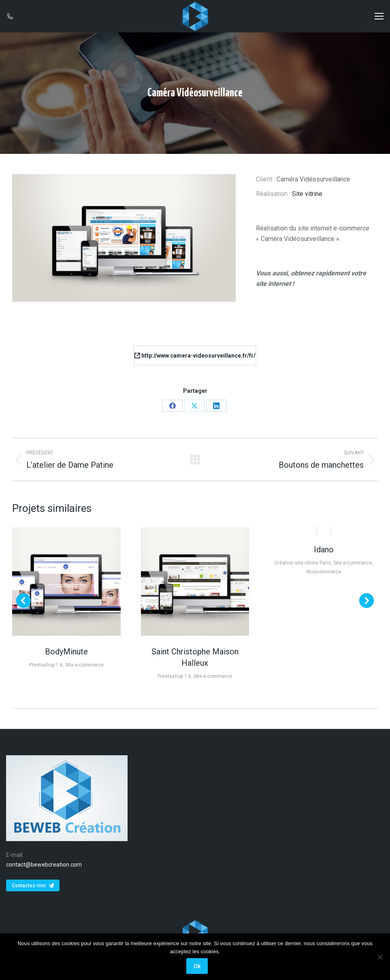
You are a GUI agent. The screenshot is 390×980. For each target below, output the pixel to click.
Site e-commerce (84, 665)
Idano (324, 550)
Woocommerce (324, 572)
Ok (197, 966)
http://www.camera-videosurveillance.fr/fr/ (195, 356)
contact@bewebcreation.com (44, 865)
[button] (23, 601)
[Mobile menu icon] (379, 16)
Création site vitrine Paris (303, 563)
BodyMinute (66, 652)
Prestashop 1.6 (46, 665)
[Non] (380, 957)
